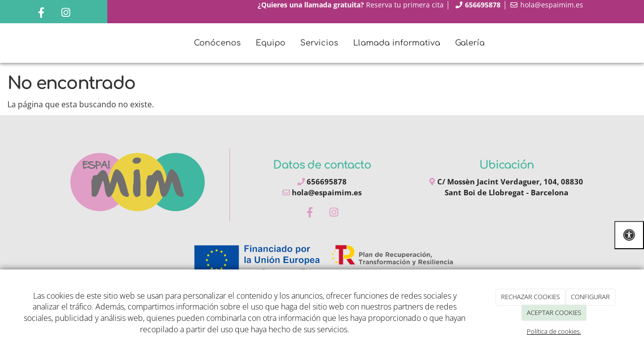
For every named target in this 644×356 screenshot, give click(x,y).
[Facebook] (42, 14)
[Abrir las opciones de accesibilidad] (629, 235)
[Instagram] (66, 14)
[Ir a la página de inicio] (25, 43)
